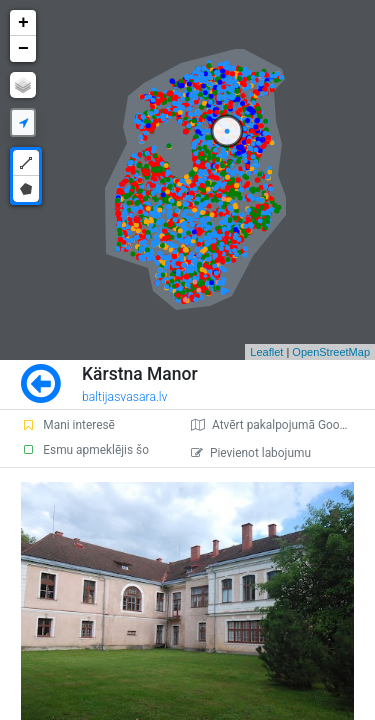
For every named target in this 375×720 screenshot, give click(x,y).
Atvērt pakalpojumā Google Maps (283, 425)
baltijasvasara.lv (125, 397)
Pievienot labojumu (251, 453)
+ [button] (23, 23)
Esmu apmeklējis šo (85, 450)
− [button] (23, 49)
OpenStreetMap (331, 352)
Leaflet (266, 352)
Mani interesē (68, 425)
